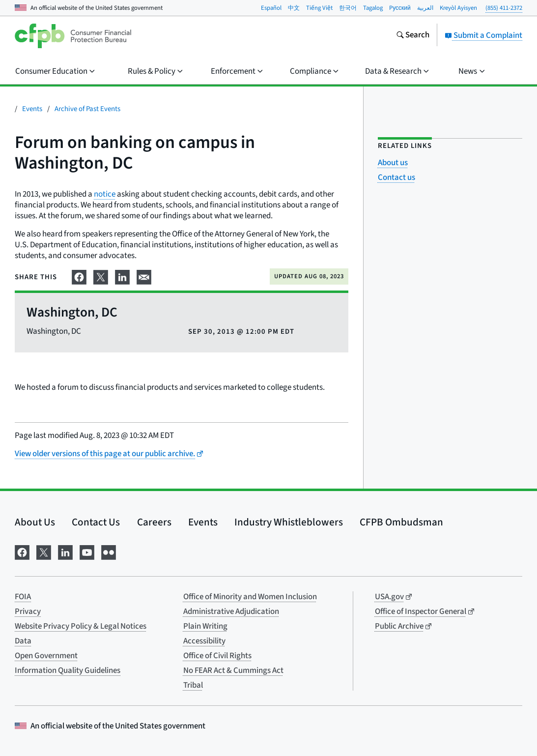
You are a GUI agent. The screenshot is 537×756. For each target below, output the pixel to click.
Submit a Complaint (483, 35)
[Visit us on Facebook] (22, 552)
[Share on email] (144, 276)
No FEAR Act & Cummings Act (233, 670)
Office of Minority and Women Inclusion (250, 597)
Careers (154, 522)
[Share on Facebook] (79, 276)
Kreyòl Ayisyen (458, 8)
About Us (35, 522)
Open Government (46, 656)
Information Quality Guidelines (68, 670)
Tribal (193, 685)
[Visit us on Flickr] (109, 552)
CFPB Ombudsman (401, 522)
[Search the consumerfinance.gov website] (413, 36)
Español (271, 8)
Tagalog (373, 8)
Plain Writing (205, 626)
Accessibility (204, 641)
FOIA (23, 597)
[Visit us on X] (44, 552)
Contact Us (96, 522)
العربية (425, 8)
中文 (294, 8)
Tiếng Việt (319, 8)
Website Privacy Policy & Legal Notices (81, 626)
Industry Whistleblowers (289, 522)
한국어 (348, 8)
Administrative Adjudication (231, 611)
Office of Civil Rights (217, 656)
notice (105, 194)
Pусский (400, 8)
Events (32, 109)
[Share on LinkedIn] (122, 276)
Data (23, 641)
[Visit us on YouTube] (87, 552)
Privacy (28, 611)
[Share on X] (101, 276)
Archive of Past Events (87, 109)
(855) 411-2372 (504, 8)
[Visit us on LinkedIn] (65, 552)
